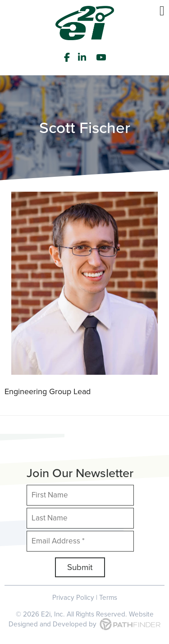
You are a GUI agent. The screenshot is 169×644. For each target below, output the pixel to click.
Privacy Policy (73, 597)
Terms (108, 597)
